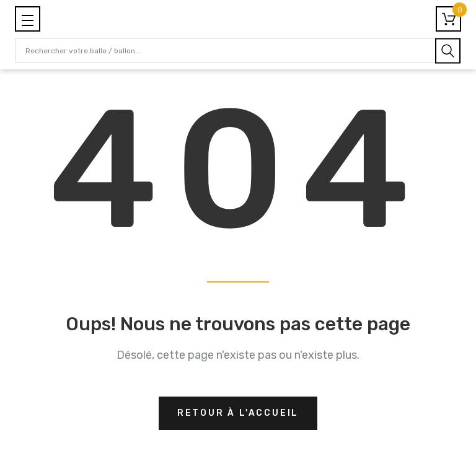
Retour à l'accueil (238, 413)
